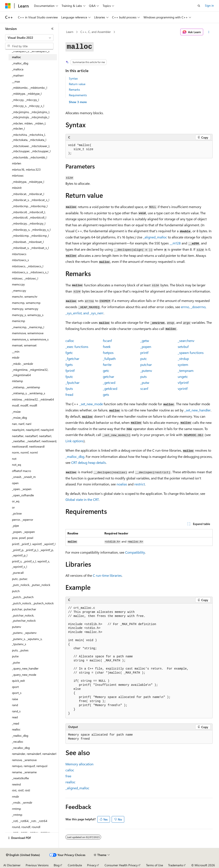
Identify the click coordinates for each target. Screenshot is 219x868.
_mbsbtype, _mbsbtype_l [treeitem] (28, 182)
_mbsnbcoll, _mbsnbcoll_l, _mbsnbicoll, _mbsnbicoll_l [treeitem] (29, 215)
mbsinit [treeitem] (17, 188)
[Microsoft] (8, 6)
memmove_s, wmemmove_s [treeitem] (30, 339)
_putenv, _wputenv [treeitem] (24, 633)
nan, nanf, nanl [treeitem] (22, 424)
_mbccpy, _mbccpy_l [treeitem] (25, 100)
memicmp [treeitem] (18, 321)
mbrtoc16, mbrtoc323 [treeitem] (26, 169)
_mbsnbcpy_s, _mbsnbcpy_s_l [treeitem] (31, 230)
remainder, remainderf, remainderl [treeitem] (34, 754)
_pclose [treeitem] (17, 513)
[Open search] (199, 6)
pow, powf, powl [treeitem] (23, 538)
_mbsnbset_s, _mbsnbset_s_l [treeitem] (30, 248)
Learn (70, 32)
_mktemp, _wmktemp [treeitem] (26, 387)
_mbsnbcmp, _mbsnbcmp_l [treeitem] (30, 206)
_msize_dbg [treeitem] (19, 418)
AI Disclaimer (12, 865)
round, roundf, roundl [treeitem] (26, 827)
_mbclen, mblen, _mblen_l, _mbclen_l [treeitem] (29, 126)
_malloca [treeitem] (18, 69)
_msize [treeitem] (16, 412)
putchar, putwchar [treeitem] (24, 609)
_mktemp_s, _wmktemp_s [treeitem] (29, 393)
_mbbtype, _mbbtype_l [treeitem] (27, 94)
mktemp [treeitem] (17, 381)
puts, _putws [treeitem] (20, 650)
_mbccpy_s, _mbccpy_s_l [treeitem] (28, 106)
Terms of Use (155, 865)
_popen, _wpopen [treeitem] (23, 532)
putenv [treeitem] (17, 627)
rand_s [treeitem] (16, 711)
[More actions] (209, 32)
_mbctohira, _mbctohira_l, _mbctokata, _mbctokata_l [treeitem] (29, 137)
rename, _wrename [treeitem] (24, 772)
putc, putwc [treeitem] (20, 579)
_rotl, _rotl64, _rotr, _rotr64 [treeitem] (30, 821)
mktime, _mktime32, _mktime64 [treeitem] (33, 399)
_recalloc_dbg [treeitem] (21, 748)
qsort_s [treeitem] (17, 693)
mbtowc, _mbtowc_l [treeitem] (25, 278)
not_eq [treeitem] (16, 465)
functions (77, 347)
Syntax (73, 78)
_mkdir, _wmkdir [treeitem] (23, 364)
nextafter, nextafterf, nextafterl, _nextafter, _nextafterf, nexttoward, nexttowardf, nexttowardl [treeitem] (34, 441)
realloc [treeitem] (16, 729)
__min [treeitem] (16, 351)
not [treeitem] (14, 459)
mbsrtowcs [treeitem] (19, 254)
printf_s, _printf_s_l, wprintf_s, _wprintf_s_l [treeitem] (31, 564)
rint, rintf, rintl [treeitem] (21, 790)
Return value (77, 84)
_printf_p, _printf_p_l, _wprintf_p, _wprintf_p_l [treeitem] (33, 553)
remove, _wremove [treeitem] (24, 760)
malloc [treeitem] (16, 57)
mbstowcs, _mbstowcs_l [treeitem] (28, 266)
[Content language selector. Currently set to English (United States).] (23, 855)
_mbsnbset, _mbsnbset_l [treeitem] (28, 242)
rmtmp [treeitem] (16, 809)
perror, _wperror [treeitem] (23, 520)
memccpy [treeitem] (18, 284)
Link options (75, 441)
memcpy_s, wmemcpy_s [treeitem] (28, 315)
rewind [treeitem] (16, 784)
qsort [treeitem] (15, 687)
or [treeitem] (13, 507)
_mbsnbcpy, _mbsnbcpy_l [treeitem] (29, 223)
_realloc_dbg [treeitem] (20, 736)
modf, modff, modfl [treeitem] (24, 405)
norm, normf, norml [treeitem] (25, 452)
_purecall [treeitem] (18, 573)
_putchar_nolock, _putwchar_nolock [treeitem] (24, 618)
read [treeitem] (15, 717)
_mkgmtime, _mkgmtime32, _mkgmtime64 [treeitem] (30, 372)
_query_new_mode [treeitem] (24, 675)
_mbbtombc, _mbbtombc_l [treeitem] (30, 88)
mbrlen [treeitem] (17, 163)
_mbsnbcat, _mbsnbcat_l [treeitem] (28, 194)
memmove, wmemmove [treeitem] (28, 333)
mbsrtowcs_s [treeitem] (20, 260)
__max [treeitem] (16, 81)
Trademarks (176, 865)
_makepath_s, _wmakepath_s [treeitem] (31, 51)
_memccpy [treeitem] (19, 291)
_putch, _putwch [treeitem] (23, 597)
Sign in (209, 5)
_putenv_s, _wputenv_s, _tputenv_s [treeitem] (27, 642)
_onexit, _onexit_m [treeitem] (24, 477)
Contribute (75, 865)
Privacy (92, 865)
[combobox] (29, 38)
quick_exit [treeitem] (18, 681)
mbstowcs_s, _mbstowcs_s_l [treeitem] (30, 272)
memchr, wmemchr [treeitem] (25, 296)
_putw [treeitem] (16, 662)
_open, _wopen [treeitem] (22, 489)
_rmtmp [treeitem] (17, 815)
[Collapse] (52, 29)
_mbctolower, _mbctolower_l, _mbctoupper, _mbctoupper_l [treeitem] (31, 149)
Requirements (78, 95)
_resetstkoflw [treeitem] (20, 778)
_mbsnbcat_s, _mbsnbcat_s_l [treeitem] (31, 200)
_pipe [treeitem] (15, 526)
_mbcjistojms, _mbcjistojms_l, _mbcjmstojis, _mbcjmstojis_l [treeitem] (31, 115)
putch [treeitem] (16, 591)
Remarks (74, 89)
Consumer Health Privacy (121, 865)
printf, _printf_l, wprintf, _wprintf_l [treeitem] (34, 544)
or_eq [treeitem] (16, 501)
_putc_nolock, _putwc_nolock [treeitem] (31, 585)
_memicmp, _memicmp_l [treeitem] (28, 327)
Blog (57, 865)
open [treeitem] (15, 483)
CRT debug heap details (89, 462)
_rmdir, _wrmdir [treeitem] (22, 802)
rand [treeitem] (15, 705)
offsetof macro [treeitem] (21, 471)
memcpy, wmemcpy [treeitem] (25, 309)
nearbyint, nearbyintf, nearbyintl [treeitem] (33, 430)
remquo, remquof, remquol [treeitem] (30, 766)
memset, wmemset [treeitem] (24, 345)
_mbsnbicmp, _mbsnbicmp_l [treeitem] (30, 236)
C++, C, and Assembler (96, 32)
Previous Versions (37, 865)
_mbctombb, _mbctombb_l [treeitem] (30, 157)
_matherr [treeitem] (18, 75)
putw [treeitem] (15, 656)
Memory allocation (79, 764)
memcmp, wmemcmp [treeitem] (26, 303)
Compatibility (135, 552)
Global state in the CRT (82, 499)
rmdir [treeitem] (16, 796)
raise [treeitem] (15, 699)
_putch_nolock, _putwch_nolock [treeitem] (33, 603)
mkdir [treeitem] (16, 357)
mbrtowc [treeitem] (18, 175)
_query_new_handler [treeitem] (25, 668)
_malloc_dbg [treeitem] (20, 63)
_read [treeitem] (16, 723)
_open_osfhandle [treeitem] (23, 495)
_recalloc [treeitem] (18, 742)
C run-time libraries (107, 575)
